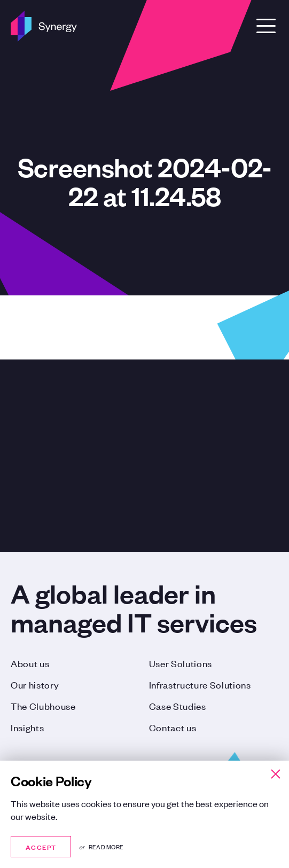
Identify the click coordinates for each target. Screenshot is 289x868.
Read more (106, 847)
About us (30, 663)
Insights (27, 727)
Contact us (173, 727)
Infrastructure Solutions (200, 684)
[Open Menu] (266, 26)
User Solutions (181, 663)
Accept (41, 846)
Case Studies (178, 706)
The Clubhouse (43, 706)
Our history (35, 684)
